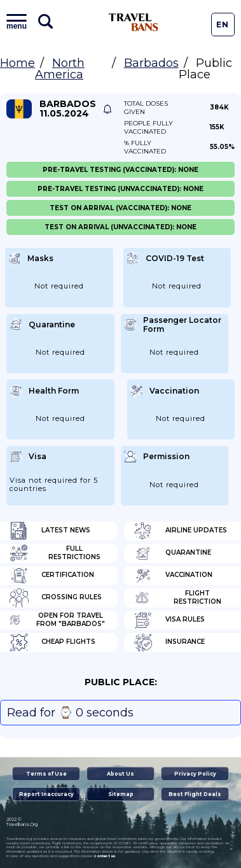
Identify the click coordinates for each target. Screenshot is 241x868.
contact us (105, 856)
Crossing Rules (56, 598)
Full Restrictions (55, 553)
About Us (120, 774)
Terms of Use (46, 774)
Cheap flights (52, 643)
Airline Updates (180, 531)
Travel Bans (134, 22)
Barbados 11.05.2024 (68, 109)
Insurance (169, 643)
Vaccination (173, 576)
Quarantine (172, 553)
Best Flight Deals (195, 794)
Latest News (50, 531)
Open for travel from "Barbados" (57, 620)
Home (17, 63)
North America (60, 69)
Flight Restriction (177, 598)
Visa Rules (169, 620)
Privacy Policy (195, 774)
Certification (52, 576)
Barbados (151, 63)
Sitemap (121, 794)
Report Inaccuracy (46, 794)
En (223, 25)
